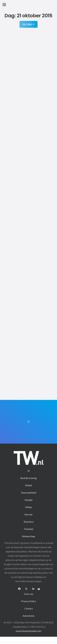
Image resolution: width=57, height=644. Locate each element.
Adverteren (29, 616)
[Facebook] (19, 589)
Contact (29, 608)
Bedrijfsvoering (28, 478)
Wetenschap (29, 536)
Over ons (29, 594)
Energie (29, 500)
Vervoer (28, 514)
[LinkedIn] (33, 589)
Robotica (29, 522)
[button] (4, 5)
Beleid (29, 485)
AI (29, 471)
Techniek (29, 529)
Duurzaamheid (29, 493)
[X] (26, 589)
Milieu (29, 507)
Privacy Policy (29, 601)
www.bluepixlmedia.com (28, 631)
